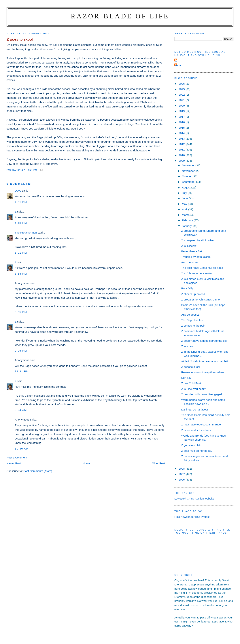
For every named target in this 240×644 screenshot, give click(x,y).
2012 (182, 144)
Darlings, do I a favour (195, 409)
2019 (182, 111)
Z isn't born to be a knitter (197, 273)
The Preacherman (26, 233)
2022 (182, 95)
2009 (182, 161)
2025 (182, 89)
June (185, 198)
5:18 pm (21, 274)
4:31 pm (21, 202)
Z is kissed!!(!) (190, 246)
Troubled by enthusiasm (196, 257)
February (188, 220)
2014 (182, 133)
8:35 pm (21, 312)
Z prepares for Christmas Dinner (201, 299)
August (187, 187)
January (187, 226)
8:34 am (21, 410)
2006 (182, 480)
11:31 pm (22, 371)
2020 (182, 106)
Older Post (158, 463)
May (185, 204)
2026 (182, 84)
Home (86, 463)
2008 (182, 469)
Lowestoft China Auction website (194, 499)
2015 (182, 128)
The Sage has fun (192, 320)
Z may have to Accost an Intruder (202, 424)
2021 (182, 100)
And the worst (190, 262)
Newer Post (14, 463)
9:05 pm (21, 351)
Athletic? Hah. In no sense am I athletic (205, 361)
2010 (182, 155)
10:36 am (22, 449)
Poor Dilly (187, 288)
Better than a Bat (192, 251)
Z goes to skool (191, 367)
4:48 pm (21, 223)
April (185, 209)
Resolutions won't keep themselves (203, 372)
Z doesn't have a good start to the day (204, 341)
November (189, 171)
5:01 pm (21, 253)
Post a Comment (17, 457)
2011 (182, 150)
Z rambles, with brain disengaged (202, 394)
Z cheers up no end (193, 294)
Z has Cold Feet (191, 383)
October (187, 176)
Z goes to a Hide (191, 445)
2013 (182, 139)
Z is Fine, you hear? (193, 389)
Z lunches (187, 346)
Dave (18, 191)
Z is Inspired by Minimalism (198, 240)
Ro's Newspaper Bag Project (192, 517)
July (185, 193)
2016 (182, 122)
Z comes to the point (194, 326)
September (189, 182)
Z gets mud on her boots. (197, 451)
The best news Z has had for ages (202, 268)
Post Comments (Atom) (38, 471)
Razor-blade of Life (120, 16)
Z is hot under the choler (196, 430)
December (189, 165)
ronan (179, 65)
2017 (182, 117)
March (186, 215)
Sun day (186, 378)
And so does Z (190, 315)
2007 (182, 474)
